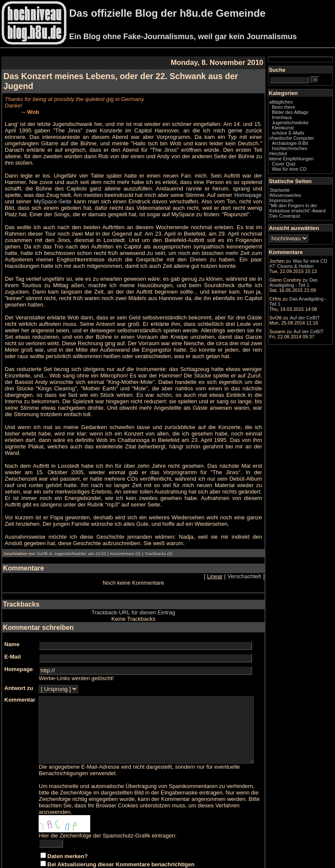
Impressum (298, 213)
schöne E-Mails (305, 140)
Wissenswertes (302, 208)
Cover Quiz (301, 176)
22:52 (100, 518)
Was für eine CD (306, 181)
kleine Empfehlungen (309, 171)
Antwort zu (19, 652)
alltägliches (298, 109)
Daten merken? (67, 827)
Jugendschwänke (70, 518)
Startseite (297, 202)
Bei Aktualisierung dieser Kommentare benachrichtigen (121, 835)
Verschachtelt (262, 541)
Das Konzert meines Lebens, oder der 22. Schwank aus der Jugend (137, 76)
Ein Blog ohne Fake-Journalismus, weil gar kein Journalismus (183, 37)
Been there (301, 114)
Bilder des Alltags (307, 120)
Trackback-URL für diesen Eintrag (142, 577)
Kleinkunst (300, 135)
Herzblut (295, 166)
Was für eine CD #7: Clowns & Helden (308, 290)
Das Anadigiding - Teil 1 (306, 346)
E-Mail (12, 621)
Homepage (171, 179)
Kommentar (20, 664)
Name (12, 609)
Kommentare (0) (125, 518)
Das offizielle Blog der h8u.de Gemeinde (167, 13)
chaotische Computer (298, 148)
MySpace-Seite (234, 179)
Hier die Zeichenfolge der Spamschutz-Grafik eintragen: (108, 806)
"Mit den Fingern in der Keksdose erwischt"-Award (306, 223)
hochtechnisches (307, 161)
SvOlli (42, 518)
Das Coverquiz (302, 233)
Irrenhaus (299, 125)
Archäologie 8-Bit (307, 156)
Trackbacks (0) (158, 518)
